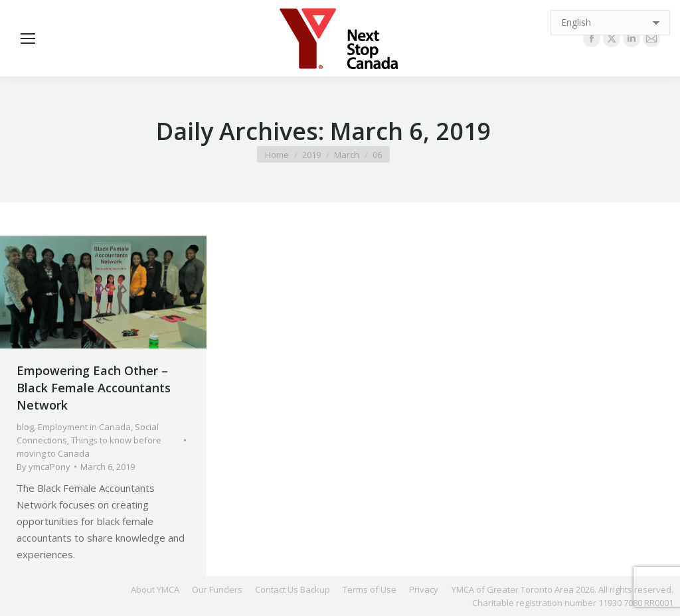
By (43, 467)
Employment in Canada (84, 427)
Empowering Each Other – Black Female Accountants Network (94, 388)
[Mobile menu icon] (28, 38)
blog (25, 427)
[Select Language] (610, 23)
